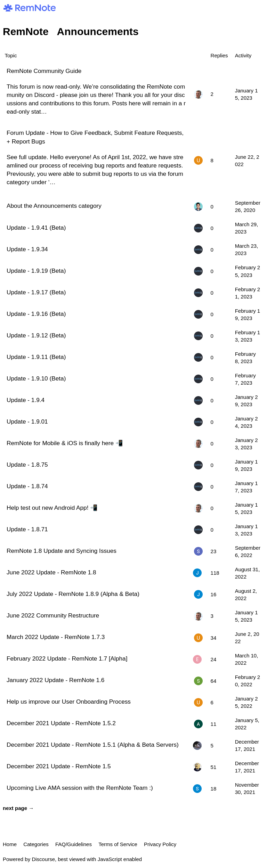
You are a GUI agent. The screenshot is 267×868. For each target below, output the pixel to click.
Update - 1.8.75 (27, 465)
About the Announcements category (54, 206)
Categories (36, 844)
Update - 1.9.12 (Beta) (36, 335)
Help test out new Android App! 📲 (52, 508)
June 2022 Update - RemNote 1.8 (51, 572)
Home (10, 844)
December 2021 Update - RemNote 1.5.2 (61, 723)
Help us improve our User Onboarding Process (69, 702)
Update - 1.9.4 (26, 400)
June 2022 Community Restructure (53, 615)
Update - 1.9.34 (27, 249)
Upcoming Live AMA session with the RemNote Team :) (80, 788)
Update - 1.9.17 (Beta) (36, 292)
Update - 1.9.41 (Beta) (36, 228)
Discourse (43, 859)
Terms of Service (118, 844)
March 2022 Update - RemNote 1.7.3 (56, 637)
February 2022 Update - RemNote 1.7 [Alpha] (67, 658)
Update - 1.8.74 (27, 486)
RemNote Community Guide (44, 71)
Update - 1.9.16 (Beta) (36, 314)
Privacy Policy (160, 844)
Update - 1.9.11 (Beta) (36, 357)
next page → (18, 808)
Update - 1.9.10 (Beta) (36, 378)
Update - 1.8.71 (27, 529)
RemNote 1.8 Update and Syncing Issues (62, 551)
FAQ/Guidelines (74, 844)
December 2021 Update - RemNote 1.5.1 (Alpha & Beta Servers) (93, 745)
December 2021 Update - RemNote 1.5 (59, 766)
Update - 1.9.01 (27, 421)
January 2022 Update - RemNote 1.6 (55, 680)
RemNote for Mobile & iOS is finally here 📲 (65, 443)
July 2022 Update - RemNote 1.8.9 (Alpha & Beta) (73, 594)
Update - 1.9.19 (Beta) (36, 271)
